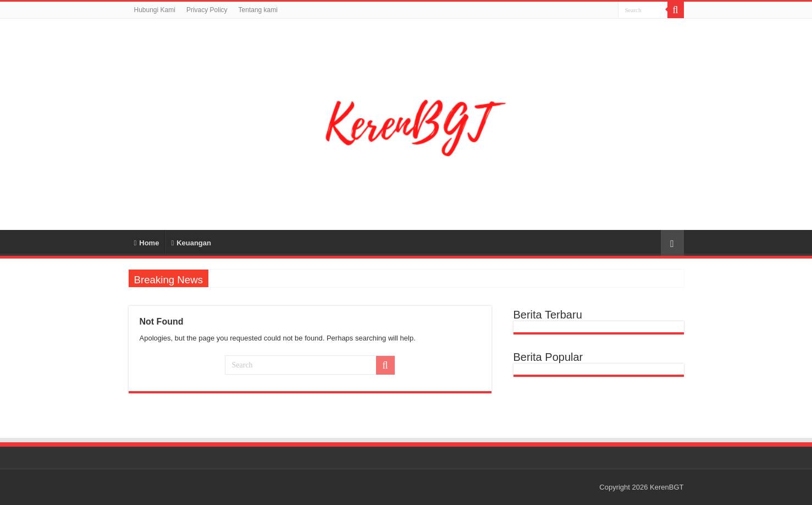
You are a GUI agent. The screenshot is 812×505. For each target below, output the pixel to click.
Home (147, 243)
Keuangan (191, 243)
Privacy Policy (207, 10)
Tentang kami (258, 10)
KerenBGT (667, 487)
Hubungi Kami (155, 10)
